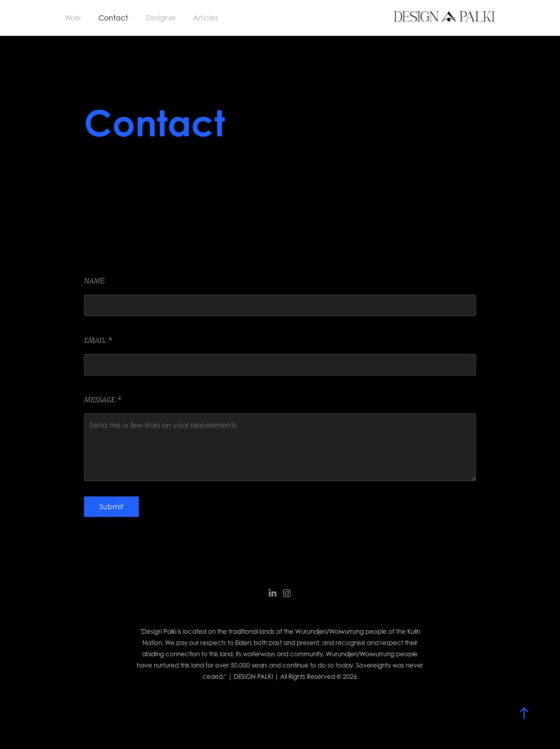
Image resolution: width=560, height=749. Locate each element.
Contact (113, 18)
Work (73, 18)
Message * (103, 400)
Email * (98, 340)
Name (94, 281)
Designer (161, 18)
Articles (205, 18)
